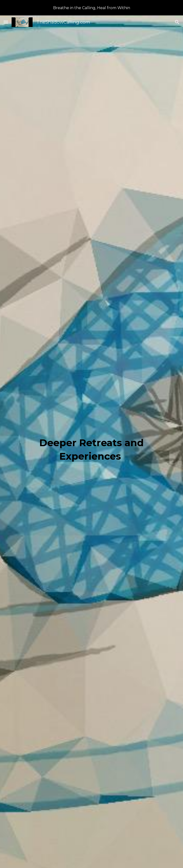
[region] (91, 8)
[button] (6, 22)
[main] (92, 449)
